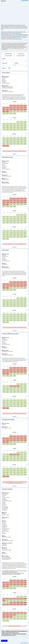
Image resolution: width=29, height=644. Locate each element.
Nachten (4, 59)
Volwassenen (5, 63)
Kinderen (16, 63)
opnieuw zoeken (25, 1)
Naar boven (4, 641)
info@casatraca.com (17, 36)
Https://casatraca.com (17, 39)
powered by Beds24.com (24, 643)
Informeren (14, 154)
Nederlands (4, 1)
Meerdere (4, 68)
